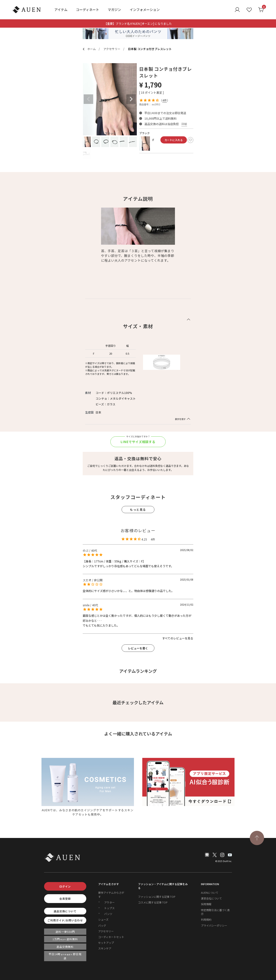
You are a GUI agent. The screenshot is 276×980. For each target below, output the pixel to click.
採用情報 (206, 905)
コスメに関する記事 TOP (153, 903)
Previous (88, 99)
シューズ (103, 921)
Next (131, 99)
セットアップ (106, 944)
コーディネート (88, 10)
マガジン (114, 10)
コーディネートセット (111, 938)
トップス (109, 909)
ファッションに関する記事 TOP (157, 898)
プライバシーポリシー (214, 927)
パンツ (108, 915)
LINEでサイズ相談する (138, 441)
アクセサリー (105, 49)
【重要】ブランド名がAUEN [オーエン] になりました (138, 23)
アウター (109, 903)
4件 (165, 100)
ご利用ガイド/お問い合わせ (65, 921)
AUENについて (210, 894)
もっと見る (138, 510)
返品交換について (65, 912)
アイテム (61, 10)
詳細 (184, 124)
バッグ (102, 927)
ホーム (89, 49)
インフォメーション (145, 10)
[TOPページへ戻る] (257, 839)
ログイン (65, 888)
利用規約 (206, 921)
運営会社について (211, 899)
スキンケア (105, 949)
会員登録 (65, 900)
